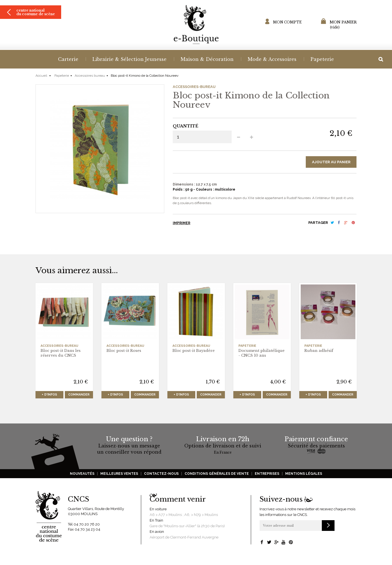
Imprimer (181, 224)
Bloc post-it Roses (124, 351)
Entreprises (267, 474)
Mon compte (287, 22)
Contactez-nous (161, 474)
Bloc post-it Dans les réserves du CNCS (61, 354)
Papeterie (62, 76)
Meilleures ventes (119, 474)
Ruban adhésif (319, 351)
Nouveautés (82, 474)
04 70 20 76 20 (87, 525)
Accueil (41, 76)
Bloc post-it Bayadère (194, 351)
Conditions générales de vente (217, 474)
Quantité (186, 126)
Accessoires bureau (90, 76)
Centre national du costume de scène (36, 18)
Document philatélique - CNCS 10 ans (262, 354)
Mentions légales (304, 474)
